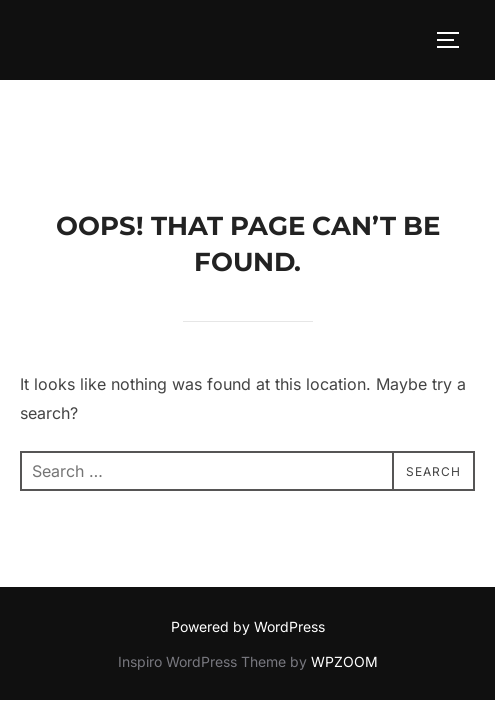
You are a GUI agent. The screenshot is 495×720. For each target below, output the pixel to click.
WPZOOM (344, 581)
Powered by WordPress (248, 546)
